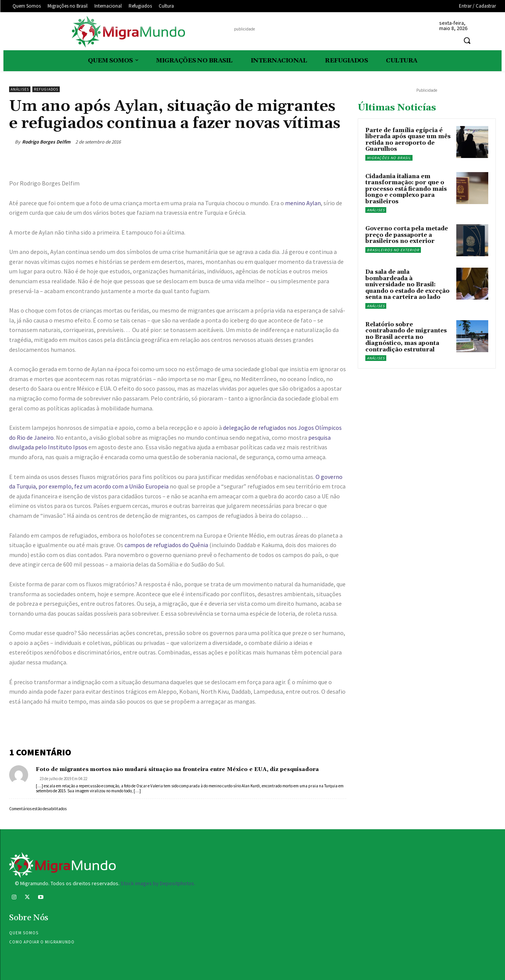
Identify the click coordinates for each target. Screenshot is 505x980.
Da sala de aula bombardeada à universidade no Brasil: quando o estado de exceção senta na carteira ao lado (407, 285)
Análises (20, 89)
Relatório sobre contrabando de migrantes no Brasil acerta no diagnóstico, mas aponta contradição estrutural (406, 337)
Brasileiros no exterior (393, 250)
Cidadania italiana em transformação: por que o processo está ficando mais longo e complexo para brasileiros (406, 189)
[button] (467, 40)
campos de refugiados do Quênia (166, 545)
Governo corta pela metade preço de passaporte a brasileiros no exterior (407, 235)
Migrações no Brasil (389, 158)
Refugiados (46, 89)
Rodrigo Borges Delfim (46, 142)
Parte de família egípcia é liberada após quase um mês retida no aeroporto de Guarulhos (408, 140)
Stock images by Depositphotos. (158, 883)
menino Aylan (303, 203)
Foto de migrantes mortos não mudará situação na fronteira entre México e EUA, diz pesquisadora (177, 769)
